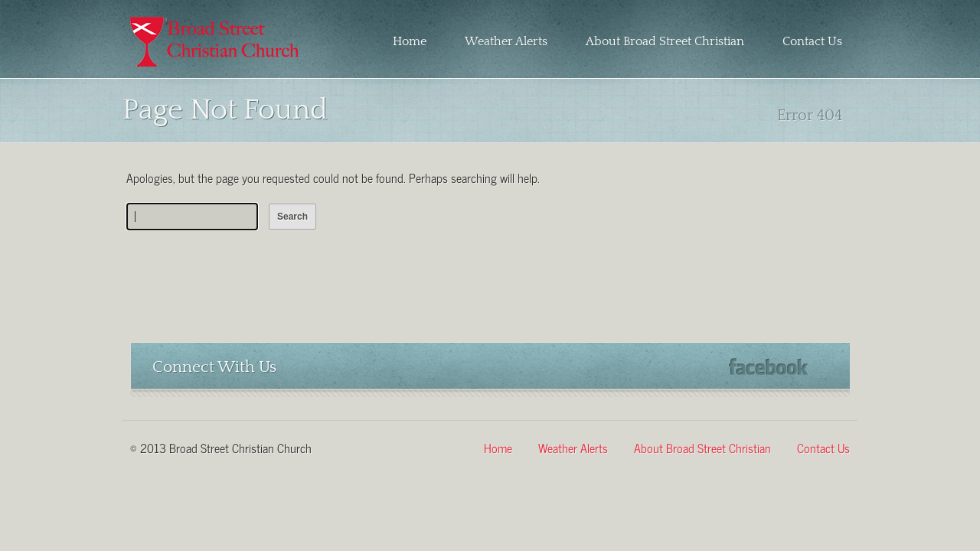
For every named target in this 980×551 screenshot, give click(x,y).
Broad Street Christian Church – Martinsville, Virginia (216, 42)
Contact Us (812, 41)
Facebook (768, 367)
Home (410, 41)
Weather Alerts (506, 41)
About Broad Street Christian (665, 41)
